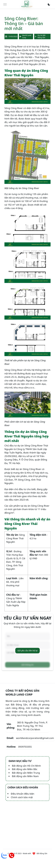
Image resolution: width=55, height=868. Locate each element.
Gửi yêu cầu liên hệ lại (27, 651)
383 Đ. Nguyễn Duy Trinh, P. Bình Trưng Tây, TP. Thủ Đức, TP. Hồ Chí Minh (27, 726)
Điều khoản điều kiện (23, 794)
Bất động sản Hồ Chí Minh (26, 766)
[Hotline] (12, 855)
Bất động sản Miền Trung (26, 773)
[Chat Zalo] (4, 855)
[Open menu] (5, 4)
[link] (27, 4)
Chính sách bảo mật (22, 797)
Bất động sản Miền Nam (25, 776)
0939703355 (19, 747)
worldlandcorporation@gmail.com (30, 738)
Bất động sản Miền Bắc (25, 769)
